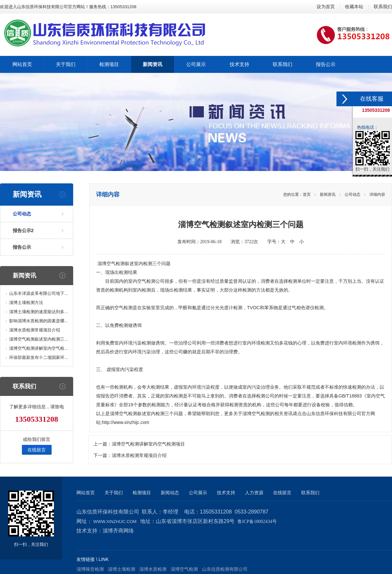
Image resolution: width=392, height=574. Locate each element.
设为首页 (326, 7)
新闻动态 (170, 493)
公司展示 (198, 493)
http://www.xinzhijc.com (126, 422)
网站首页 (86, 493)
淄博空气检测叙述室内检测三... (39, 339)
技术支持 (226, 493)
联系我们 (383, 7)
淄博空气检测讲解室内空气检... (39, 348)
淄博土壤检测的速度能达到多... (39, 312)
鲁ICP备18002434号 (257, 522)
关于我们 (114, 493)
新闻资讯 (328, 194)
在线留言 (37, 450)
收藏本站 (354, 7)
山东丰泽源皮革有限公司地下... (39, 293)
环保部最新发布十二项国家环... (39, 357)
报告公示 (22, 247)
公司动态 (22, 214)
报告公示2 (23, 230)
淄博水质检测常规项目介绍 (35, 330)
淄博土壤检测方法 (26, 303)
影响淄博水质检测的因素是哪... (39, 321)
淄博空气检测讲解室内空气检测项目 (148, 444)
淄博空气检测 (111, 263)
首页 (307, 194)
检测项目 (142, 493)
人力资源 (254, 493)
